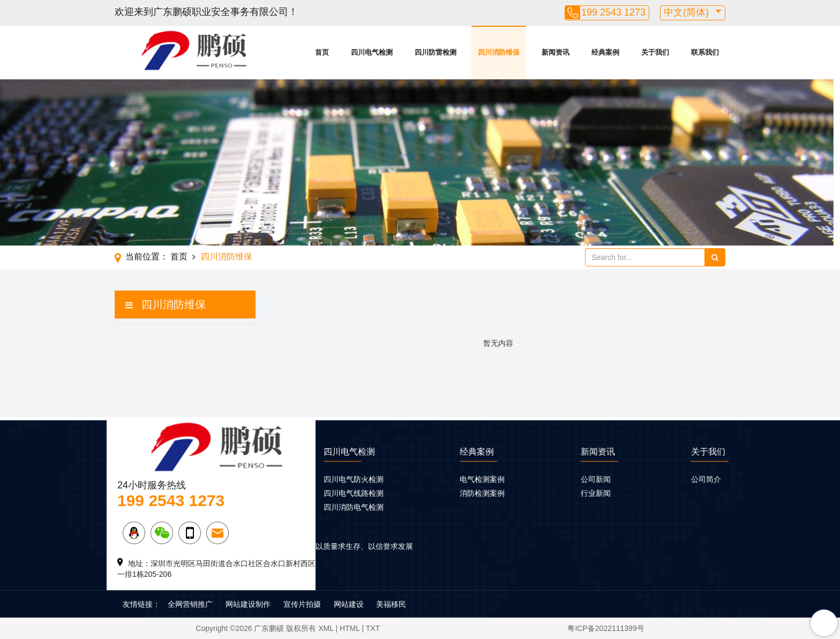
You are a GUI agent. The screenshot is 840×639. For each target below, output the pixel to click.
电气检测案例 (482, 479)
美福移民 (391, 604)
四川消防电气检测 (354, 507)
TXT (373, 628)
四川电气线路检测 (354, 493)
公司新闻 (596, 479)
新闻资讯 (556, 52)
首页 (322, 52)
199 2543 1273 (613, 12)
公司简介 (706, 479)
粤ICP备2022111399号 (606, 628)
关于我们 (655, 52)
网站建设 (349, 604)
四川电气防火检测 (354, 479)
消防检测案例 (482, 493)
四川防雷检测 (436, 52)
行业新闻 (596, 493)
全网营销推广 (190, 604)
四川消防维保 (499, 52)
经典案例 (605, 52)
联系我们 (705, 52)
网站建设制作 (248, 604)
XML (326, 628)
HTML (350, 628)
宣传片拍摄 (302, 604)
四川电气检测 (372, 52)
